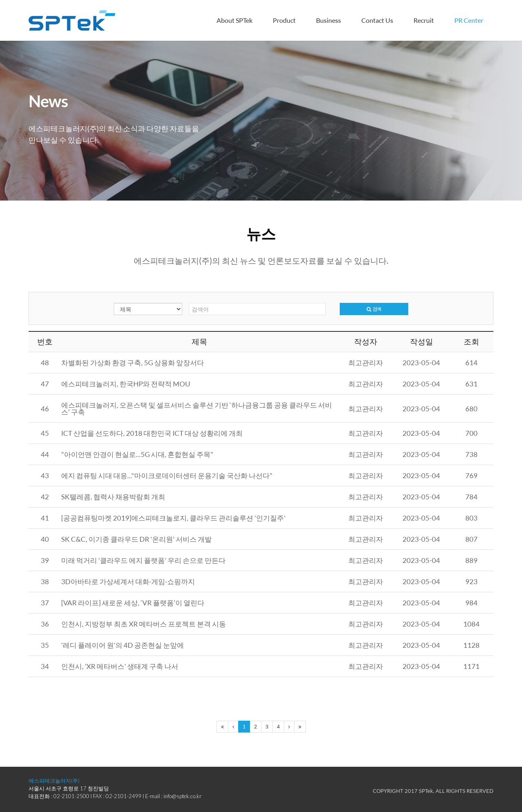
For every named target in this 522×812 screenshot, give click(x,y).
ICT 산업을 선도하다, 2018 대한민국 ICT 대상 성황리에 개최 (152, 433)
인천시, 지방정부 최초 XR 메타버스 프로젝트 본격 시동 (144, 624)
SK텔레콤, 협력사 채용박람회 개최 (113, 497)
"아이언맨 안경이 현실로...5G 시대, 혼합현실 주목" (137, 454)
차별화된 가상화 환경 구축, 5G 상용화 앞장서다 (133, 363)
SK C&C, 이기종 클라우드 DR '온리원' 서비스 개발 (136, 539)
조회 (471, 342)
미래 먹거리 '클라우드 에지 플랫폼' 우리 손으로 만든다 (143, 560)
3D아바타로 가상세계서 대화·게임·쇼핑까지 (128, 581)
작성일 (421, 342)
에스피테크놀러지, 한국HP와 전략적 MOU (126, 384)
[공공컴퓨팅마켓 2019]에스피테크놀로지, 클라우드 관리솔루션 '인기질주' (173, 518)
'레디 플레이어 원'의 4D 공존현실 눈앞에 (123, 645)
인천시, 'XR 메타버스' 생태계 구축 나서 (120, 666)
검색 (374, 309)
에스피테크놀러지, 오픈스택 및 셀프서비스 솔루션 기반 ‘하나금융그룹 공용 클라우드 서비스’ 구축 (197, 408)
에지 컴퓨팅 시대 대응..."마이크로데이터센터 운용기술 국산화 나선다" (167, 476)
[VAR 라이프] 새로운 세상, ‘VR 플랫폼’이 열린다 (133, 603)
